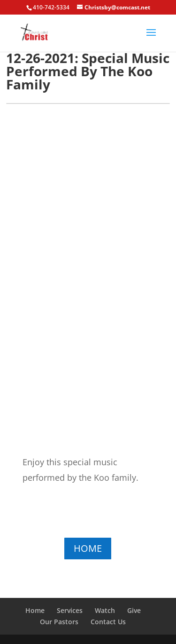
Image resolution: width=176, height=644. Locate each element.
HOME (88, 548)
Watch (105, 610)
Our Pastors (59, 622)
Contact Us (108, 622)
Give (134, 610)
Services (70, 610)
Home (35, 610)
